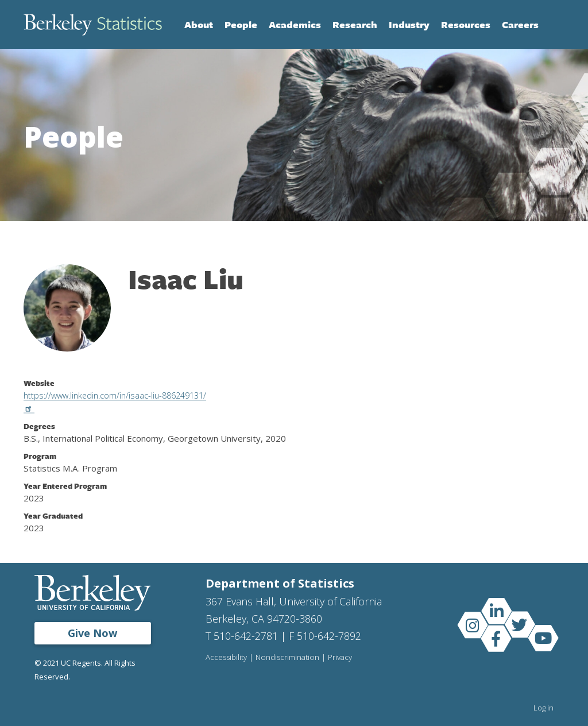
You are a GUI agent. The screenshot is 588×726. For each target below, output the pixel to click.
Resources (466, 24)
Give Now (92, 633)
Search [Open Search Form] (553, 25)
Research (355, 24)
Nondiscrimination (289, 658)
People (241, 24)
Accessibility (227, 658)
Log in (543, 708)
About (199, 24)
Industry (409, 24)
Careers (520, 24)
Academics (295, 24)
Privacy (343, 658)
